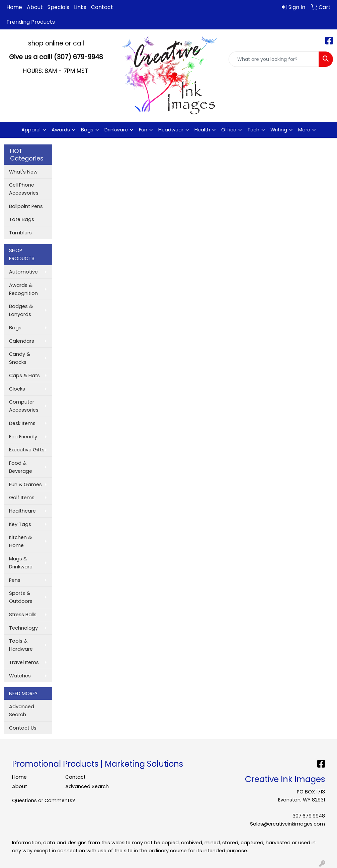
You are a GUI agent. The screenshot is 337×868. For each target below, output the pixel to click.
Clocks (17, 389)
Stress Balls (23, 615)
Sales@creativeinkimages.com (287, 824)
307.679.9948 (309, 816)
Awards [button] (61, 130)
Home (14, 7)
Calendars (22, 341)
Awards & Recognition (23, 289)
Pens (15, 580)
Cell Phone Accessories (24, 189)
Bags (15, 328)
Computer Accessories (24, 406)
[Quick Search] (274, 59)
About (35, 7)
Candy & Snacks (20, 358)
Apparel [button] (31, 130)
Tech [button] (253, 130)
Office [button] (229, 130)
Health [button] (202, 130)
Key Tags (20, 524)
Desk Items (22, 423)
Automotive (23, 272)
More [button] (304, 130)
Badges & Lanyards (21, 310)
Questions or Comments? (44, 800)
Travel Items (24, 662)
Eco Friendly (23, 437)
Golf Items (22, 498)
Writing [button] (279, 130)
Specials (58, 7)
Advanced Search (22, 711)
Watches (20, 676)
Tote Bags (22, 219)
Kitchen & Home (20, 541)
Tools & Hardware (21, 645)
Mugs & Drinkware (21, 563)
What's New (23, 172)
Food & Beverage (21, 467)
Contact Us (23, 728)
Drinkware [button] (116, 130)
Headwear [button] (171, 130)
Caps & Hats (24, 375)
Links (80, 7)
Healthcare (22, 511)
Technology (23, 628)
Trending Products (31, 22)
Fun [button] (143, 130)
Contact (102, 7)
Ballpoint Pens (26, 206)
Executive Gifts (27, 450)
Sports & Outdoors (21, 597)
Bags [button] (87, 130)
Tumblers (20, 233)
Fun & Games (25, 484)
